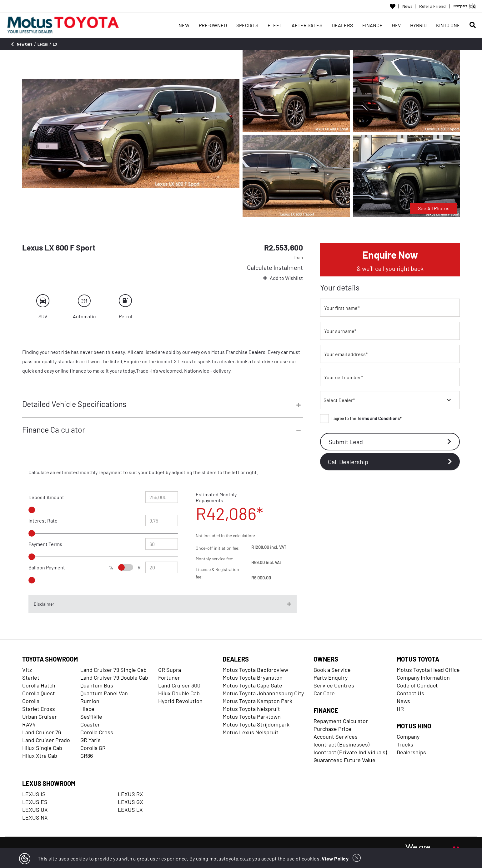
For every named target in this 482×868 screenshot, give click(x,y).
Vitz (27, 670)
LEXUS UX (35, 810)
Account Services (336, 737)
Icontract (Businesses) (341, 744)
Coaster (90, 724)
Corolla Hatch (39, 685)
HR (400, 709)
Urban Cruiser (40, 717)
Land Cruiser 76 (42, 732)
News (407, 6)
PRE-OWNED (213, 25)
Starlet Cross (39, 709)
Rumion (90, 701)
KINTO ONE (448, 25)
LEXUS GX (131, 802)
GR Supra (170, 670)
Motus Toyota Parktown (252, 717)
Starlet (31, 677)
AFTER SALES (307, 25)
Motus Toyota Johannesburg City (263, 693)
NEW (184, 25)
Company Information (423, 677)
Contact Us (410, 693)
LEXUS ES (35, 802)
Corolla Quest (39, 693)
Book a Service (332, 670)
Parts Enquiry (331, 677)
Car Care (324, 693)
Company (408, 737)
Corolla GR (93, 748)
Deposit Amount (46, 497)
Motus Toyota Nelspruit (251, 709)
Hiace (87, 709)
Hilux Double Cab (179, 693)
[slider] (46, 510)
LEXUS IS (34, 794)
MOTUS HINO (414, 726)
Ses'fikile (91, 717)
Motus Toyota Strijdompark (256, 724)
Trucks (405, 744)
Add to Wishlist (283, 278)
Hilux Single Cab (42, 748)
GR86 (87, 756)
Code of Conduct (417, 685)
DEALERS (342, 25)
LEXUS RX (131, 794)
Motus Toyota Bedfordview (255, 670)
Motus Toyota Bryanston (253, 677)
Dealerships (411, 752)
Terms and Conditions (378, 418)
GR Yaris (90, 740)
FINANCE (372, 25)
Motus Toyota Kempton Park (257, 701)
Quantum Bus (97, 685)
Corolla (31, 701)
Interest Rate (43, 521)
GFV (396, 25)
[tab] (163, 408)
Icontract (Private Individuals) (350, 752)
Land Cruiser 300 (179, 685)
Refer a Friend (432, 6)
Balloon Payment (47, 567)
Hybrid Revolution (180, 701)
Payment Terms (45, 544)
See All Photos (434, 208)
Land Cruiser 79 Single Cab (113, 670)
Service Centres (334, 685)
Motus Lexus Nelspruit (251, 732)
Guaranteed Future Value (344, 760)
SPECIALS (247, 25)
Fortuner (169, 677)
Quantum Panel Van (104, 693)
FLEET (275, 25)
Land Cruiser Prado (46, 740)
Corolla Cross (97, 732)
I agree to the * (361, 419)
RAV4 (29, 724)
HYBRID (418, 25)
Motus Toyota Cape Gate (252, 685)
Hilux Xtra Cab (40, 756)
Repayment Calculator (341, 721)
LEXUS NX (35, 817)
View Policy (335, 858)
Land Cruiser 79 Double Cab (114, 677)
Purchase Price (332, 729)
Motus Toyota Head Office (428, 670)
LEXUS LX (130, 810)
